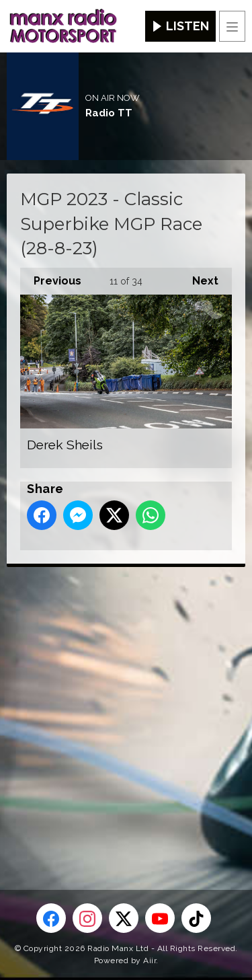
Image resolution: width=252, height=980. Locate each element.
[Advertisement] (126, 707)
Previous (51, 277)
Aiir (150, 960)
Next (199, 277)
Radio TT (109, 113)
